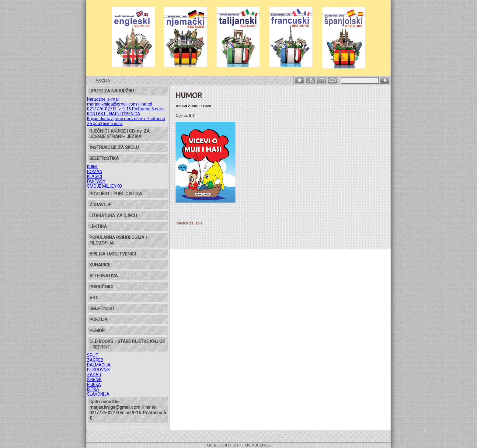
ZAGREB (95, 360)
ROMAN (95, 172)
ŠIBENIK (94, 380)
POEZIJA (98, 320)
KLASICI (94, 176)
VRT (94, 298)
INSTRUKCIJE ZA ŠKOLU (114, 148)
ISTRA (93, 389)
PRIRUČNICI (101, 287)
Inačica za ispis (189, 223)
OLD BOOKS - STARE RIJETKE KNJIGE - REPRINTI (127, 344)
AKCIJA (103, 80)
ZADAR (94, 375)
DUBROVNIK (98, 370)
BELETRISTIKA (104, 158)
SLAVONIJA (98, 394)
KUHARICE (100, 265)
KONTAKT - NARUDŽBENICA (114, 114)
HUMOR (97, 331)
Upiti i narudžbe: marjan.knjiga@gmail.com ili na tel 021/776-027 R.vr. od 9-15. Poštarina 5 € (128, 410)
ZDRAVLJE (100, 205)
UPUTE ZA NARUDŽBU (112, 91)
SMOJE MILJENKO (104, 186)
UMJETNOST (102, 309)
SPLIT (93, 355)
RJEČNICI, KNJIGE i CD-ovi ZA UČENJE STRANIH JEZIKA (120, 134)
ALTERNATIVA (104, 276)
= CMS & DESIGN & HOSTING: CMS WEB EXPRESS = (238, 445)
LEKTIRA (98, 227)
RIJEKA (94, 384)
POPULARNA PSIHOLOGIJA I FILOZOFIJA (118, 240)
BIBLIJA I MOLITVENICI (113, 254)
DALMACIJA (99, 365)
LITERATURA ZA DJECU (113, 216)
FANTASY (96, 181)
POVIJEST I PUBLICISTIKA (116, 194)
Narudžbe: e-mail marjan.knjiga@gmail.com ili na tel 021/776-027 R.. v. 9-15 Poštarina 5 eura (125, 104)
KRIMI (92, 167)
